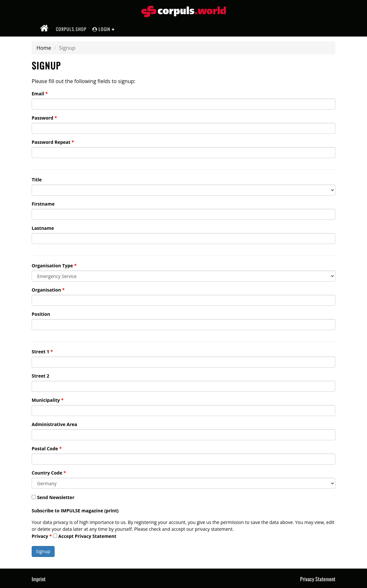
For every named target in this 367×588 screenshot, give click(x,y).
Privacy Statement (95, 536)
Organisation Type (52, 266)
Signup (43, 551)
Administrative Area (54, 424)
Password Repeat (51, 142)
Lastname (43, 228)
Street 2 (40, 376)
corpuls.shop (71, 29)
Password (42, 118)
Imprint (39, 579)
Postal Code (45, 449)
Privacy (40, 536)
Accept (85, 536)
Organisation (46, 290)
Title (37, 180)
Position (41, 314)
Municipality (46, 400)
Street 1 (40, 352)
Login (101, 29)
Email (38, 94)
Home (44, 48)
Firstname (43, 204)
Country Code (47, 473)
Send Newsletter (53, 497)
